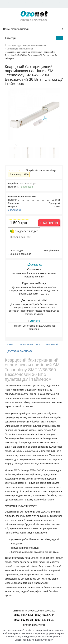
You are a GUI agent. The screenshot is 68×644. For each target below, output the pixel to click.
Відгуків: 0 (30, 170)
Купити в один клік (20, 237)
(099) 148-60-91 (44, 620)
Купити (49, 223)
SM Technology (28, 184)
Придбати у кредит (24, 231)
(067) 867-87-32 (44, 615)
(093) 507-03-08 (24, 620)
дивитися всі (15, 210)
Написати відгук (48, 170)
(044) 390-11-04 (24, 615)
